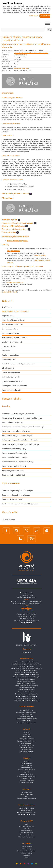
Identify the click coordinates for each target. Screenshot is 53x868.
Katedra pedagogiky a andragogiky (17, 436)
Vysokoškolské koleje (27, 716)
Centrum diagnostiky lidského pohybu (18, 491)
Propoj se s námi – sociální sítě (14, 386)
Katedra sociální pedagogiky (14, 449)
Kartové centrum (26, 721)
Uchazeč (7, 301)
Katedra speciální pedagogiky (15, 453)
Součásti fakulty (9, 346)
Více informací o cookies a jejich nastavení (34, 12)
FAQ (26, 797)
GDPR (27, 824)
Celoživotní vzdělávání (11, 373)
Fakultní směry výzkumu (26, 808)
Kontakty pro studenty (26, 783)
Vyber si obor (27, 735)
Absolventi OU (8, 368)
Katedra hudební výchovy (13, 422)
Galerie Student (8, 520)
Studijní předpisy (26, 778)
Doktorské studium (10, 329)
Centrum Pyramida (39, 256)
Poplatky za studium (10, 355)
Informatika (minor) (20, 55)
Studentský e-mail (27, 763)
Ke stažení (26, 855)
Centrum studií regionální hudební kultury (26, 700)
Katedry (6, 406)
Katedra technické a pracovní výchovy (18, 462)
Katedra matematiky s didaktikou (16, 431)
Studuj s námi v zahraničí (12, 342)
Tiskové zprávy (26, 849)
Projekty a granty (26, 810)
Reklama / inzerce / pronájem (26, 837)
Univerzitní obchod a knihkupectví (27, 712)
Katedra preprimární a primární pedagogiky (20, 444)
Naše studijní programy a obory (15, 311)
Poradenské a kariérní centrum (15, 338)
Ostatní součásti (10, 512)
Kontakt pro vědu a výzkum (26, 815)
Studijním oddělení (14, 251)
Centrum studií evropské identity (26, 698)
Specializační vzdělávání (12, 381)
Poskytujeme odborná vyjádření (26, 851)
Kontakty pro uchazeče (12, 390)
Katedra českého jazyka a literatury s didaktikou (22, 418)
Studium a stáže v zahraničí (27, 770)
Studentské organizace (27, 781)
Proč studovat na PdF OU (12, 325)
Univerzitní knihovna (26, 710)
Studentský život (9, 360)
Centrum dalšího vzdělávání (13, 475)
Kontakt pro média (26, 847)
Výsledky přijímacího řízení (13, 320)
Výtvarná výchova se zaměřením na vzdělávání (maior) (31, 53)
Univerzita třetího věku (11, 377)
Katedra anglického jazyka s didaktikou (19, 414)
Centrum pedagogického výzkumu (16, 495)
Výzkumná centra (11, 483)
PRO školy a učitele (27, 831)
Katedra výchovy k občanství (14, 466)
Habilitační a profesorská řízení (26, 813)
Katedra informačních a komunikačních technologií (23, 427)
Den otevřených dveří (27, 747)
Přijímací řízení (8, 316)
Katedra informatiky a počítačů (18, 241)
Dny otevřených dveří (11, 333)
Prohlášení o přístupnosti (27, 826)
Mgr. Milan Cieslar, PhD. (22, 69)
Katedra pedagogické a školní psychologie (20, 440)
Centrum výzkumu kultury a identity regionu (20, 504)
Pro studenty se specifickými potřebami (18, 364)
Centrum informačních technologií (26, 719)
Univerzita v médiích (26, 853)
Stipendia (6, 351)
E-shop (27, 828)
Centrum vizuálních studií (12, 500)
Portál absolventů (27, 792)
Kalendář (27, 857)
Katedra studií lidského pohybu (15, 457)
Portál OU (27, 761)
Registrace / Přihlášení (27, 794)
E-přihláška (7, 307)
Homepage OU (27, 652)
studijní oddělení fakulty (10, 292)
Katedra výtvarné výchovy (13, 471)
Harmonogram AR (26, 768)
